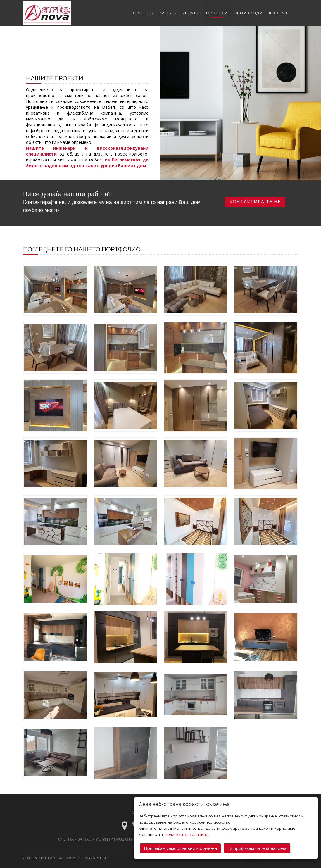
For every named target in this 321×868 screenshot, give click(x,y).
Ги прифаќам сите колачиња (257, 848)
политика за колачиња (187, 834)
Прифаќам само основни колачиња (180, 848)
